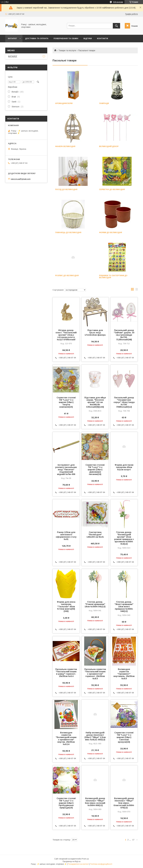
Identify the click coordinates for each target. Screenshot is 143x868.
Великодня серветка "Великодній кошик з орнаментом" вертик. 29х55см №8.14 (66, 738)
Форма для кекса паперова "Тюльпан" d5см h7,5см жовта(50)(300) (66, 607)
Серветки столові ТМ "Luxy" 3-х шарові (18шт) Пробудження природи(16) (66, 803)
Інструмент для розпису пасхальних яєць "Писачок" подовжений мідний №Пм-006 (66, 470)
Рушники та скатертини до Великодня (113, 277)
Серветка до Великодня (112, 189)
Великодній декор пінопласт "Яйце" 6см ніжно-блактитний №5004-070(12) (124, 803)
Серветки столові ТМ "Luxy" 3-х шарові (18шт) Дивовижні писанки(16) (95, 470)
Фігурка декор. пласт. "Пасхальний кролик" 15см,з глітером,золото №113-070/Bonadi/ (66, 335)
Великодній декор (109, 146)
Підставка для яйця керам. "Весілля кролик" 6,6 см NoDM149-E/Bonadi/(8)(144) (95, 402)
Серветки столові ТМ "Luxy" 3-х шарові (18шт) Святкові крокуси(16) (124, 737)
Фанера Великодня (65, 146)
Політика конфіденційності (101, 864)
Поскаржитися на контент (78, 864)
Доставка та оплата (37, 38)
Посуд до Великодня (66, 189)
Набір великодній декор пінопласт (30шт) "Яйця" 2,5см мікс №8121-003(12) (95, 736)
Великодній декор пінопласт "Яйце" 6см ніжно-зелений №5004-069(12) (95, 802)
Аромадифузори (64, 103)
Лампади (104, 103)
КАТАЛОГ (12, 38)
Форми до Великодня (111, 233)
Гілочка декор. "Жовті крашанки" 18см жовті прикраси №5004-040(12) (124, 607)
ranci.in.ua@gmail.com (21, 179)
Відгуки (88, 38)
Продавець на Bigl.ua (71, 861)
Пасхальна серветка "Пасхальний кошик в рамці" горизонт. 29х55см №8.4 (66, 673)
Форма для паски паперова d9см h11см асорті (124, 467)
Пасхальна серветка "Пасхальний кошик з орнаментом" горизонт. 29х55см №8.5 (95, 674)
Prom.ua (85, 859)
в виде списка (136, 290)
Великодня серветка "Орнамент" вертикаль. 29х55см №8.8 (124, 674)
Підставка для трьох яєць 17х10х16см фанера (95, 333)
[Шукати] (116, 26)
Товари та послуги (67, 50)
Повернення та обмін (66, 38)
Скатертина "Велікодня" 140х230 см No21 (95, 535)
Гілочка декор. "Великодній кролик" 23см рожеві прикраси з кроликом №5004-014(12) (124, 538)
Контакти (103, 38)
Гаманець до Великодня (68, 233)
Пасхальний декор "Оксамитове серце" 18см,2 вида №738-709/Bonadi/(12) (124, 402)
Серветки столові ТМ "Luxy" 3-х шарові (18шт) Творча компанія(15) (66, 402)
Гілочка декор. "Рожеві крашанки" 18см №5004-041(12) (95, 604)
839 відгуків (118, 2)
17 (133, 840)
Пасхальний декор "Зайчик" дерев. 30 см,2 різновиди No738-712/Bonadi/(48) (124, 335)
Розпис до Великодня (67, 276)
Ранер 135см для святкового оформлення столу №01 (66, 536)
